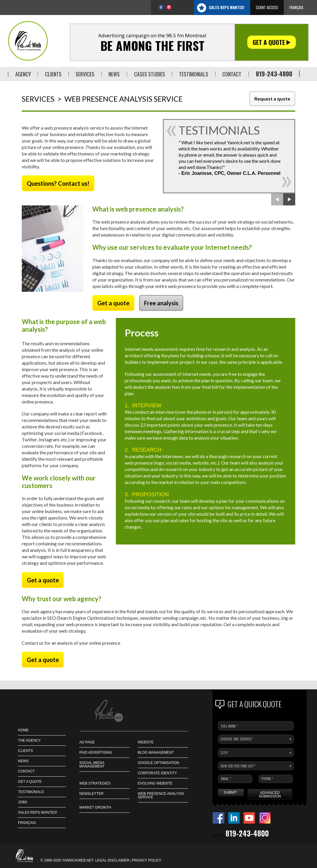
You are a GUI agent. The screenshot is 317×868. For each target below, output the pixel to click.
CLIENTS (25, 751)
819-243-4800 (274, 74)
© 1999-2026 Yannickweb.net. (68, 860)
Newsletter (91, 794)
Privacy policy (147, 860)
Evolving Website (155, 783)
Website (146, 742)
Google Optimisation (158, 763)
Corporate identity (157, 773)
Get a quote (272, 42)
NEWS (23, 761)
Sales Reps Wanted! (227, 7)
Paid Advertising (96, 753)
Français (296, 7)
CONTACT (26, 771)
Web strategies (95, 783)
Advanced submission (270, 795)
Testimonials (31, 792)
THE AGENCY (29, 740)
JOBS (22, 802)
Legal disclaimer (112, 860)
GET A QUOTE (30, 782)
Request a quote (272, 99)
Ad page (87, 742)
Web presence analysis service (161, 795)
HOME (23, 730)
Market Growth (95, 807)
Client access (267, 7)
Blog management (156, 753)
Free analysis (161, 303)
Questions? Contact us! (58, 183)
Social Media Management (92, 765)
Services (38, 99)
